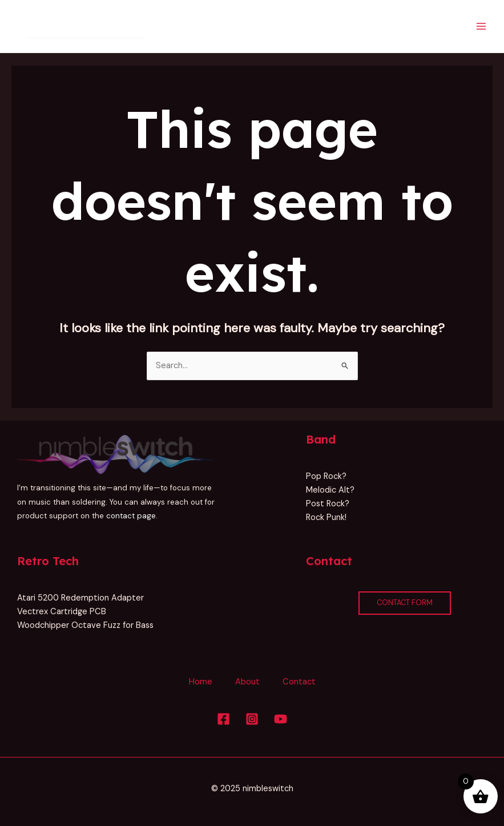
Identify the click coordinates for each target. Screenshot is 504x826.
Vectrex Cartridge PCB (62, 612)
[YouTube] (281, 719)
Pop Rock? (326, 476)
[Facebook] (223, 719)
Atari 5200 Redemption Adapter (80, 598)
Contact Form (405, 603)
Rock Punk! (326, 517)
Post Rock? (328, 504)
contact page (131, 516)
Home (201, 682)
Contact (299, 682)
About (247, 682)
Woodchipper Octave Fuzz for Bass (85, 625)
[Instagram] (252, 719)
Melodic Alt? (330, 490)
